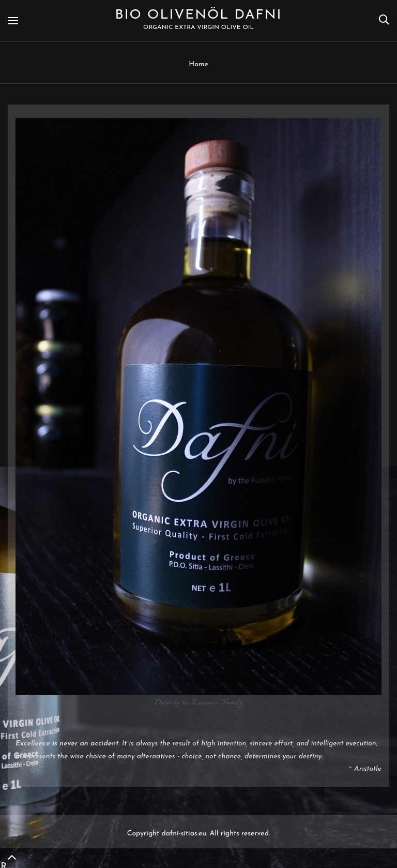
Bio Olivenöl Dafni (199, 15)
